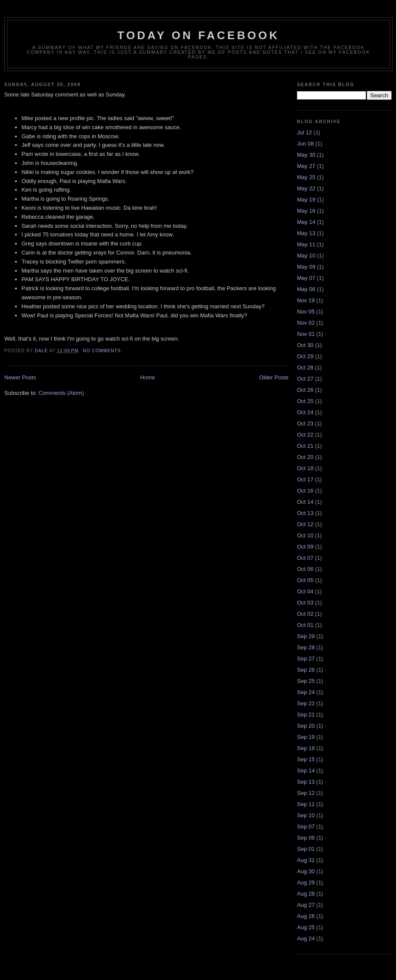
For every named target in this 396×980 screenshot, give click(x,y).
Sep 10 (306, 815)
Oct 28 (305, 367)
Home (148, 377)
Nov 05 (306, 312)
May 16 (306, 211)
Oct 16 (305, 491)
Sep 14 (306, 771)
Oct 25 (305, 401)
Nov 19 (306, 300)
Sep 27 (306, 659)
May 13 (306, 233)
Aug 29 (306, 882)
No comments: (103, 351)
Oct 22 (305, 435)
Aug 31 (306, 860)
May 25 (306, 177)
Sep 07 (306, 826)
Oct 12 (305, 524)
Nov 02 (306, 323)
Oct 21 (305, 446)
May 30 (306, 155)
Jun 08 (305, 144)
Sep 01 (306, 849)
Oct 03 (305, 603)
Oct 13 (305, 513)
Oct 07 (305, 558)
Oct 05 (305, 580)
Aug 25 (306, 927)
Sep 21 (306, 715)
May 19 (306, 200)
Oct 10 (305, 535)
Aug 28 (306, 894)
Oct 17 (305, 479)
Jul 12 (305, 132)
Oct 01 (305, 625)
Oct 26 (305, 390)
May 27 (306, 166)
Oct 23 (305, 423)
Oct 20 (305, 457)
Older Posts (274, 377)
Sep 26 (306, 670)
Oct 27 (305, 379)
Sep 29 (306, 636)
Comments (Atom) (61, 393)
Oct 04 (305, 591)
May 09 (306, 267)
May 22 (306, 188)
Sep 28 (306, 647)
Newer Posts (20, 377)
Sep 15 (306, 759)
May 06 (306, 289)
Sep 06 (306, 838)
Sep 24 (306, 692)
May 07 (306, 278)
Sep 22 (306, 703)
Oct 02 (305, 614)
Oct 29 (305, 356)
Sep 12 (306, 793)
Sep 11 (306, 804)
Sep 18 (306, 748)
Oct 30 (305, 345)
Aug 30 (306, 871)
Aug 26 (306, 916)
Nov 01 (306, 334)
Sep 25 (306, 681)
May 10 (306, 256)
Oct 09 (305, 547)
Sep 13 (306, 782)
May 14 (306, 222)
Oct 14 (305, 502)
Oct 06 (305, 569)
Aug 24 (306, 938)
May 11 (306, 244)
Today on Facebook (199, 35)
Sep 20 (306, 726)
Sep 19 (306, 737)
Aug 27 (306, 905)
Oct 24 (305, 412)
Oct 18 (305, 468)
